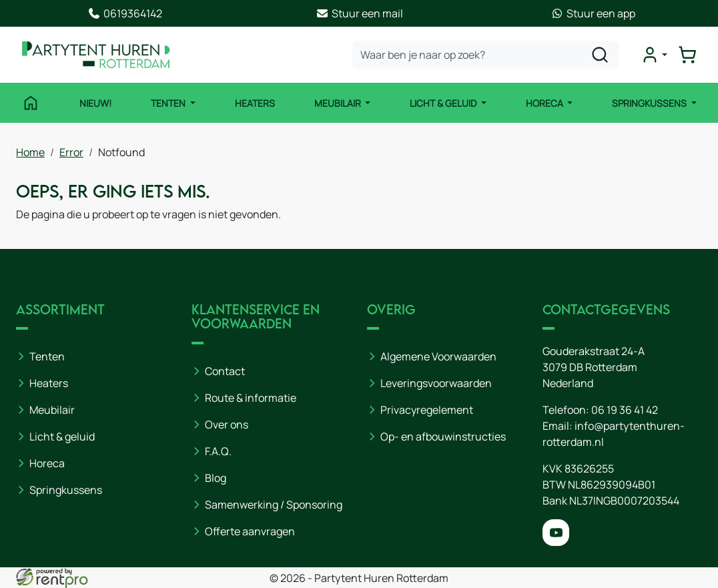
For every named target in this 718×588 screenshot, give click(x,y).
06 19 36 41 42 (625, 410)
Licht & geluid (62, 436)
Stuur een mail (359, 13)
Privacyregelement (427, 410)
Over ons (227, 424)
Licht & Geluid (444, 103)
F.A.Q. (218, 451)
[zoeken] (600, 55)
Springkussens (650, 103)
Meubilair (339, 103)
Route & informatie (251, 398)
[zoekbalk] (486, 55)
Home (30, 152)
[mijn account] (654, 55)
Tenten (169, 103)
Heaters (255, 103)
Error (71, 152)
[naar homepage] (96, 55)
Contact (225, 371)
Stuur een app (593, 13)
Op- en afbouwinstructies (443, 436)
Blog (216, 478)
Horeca (546, 103)
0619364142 (125, 13)
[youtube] (556, 533)
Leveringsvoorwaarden (436, 383)
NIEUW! (95, 103)
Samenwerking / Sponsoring (274, 505)
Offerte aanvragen (250, 531)
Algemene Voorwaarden (438, 356)
